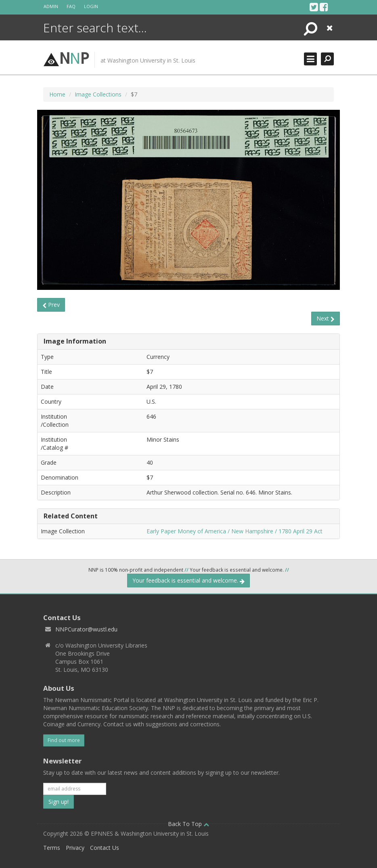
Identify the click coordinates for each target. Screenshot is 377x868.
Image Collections (98, 94)
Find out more (64, 740)
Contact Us (105, 848)
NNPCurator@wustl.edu (86, 629)
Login (91, 6)
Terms (52, 848)
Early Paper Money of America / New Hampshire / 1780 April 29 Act (235, 531)
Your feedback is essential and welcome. (188, 580)
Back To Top (188, 824)
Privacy (75, 848)
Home (57, 94)
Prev (51, 305)
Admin (51, 6)
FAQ (71, 6)
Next (326, 318)
